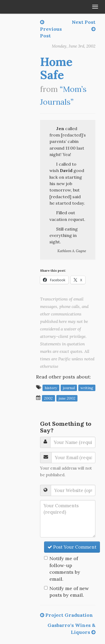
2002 (48, 398)
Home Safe (56, 68)
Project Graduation (67, 615)
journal (69, 388)
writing (87, 388)
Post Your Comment (72, 547)
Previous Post (51, 29)
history (51, 388)
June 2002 (67, 398)
